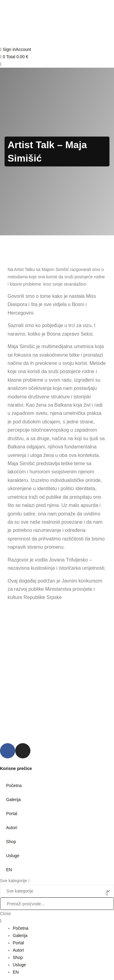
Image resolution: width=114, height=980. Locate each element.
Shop (11, 842)
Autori (12, 828)
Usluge (13, 856)
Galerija (13, 800)
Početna (14, 786)
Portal (12, 814)
